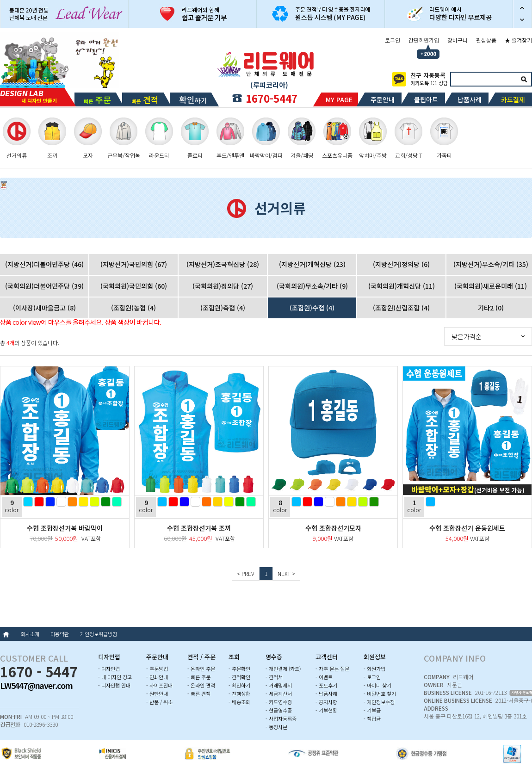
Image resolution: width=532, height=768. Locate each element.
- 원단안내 (157, 694)
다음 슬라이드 (522, 21)
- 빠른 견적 (199, 694)
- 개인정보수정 (379, 702)
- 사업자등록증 (281, 718)
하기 (193, 99)
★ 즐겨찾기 (518, 40)
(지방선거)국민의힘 (134, 264)
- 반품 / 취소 (159, 702)
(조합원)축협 (223, 308)
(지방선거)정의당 (401, 264)
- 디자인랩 (109, 669)
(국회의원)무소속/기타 (312, 286)
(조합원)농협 (133, 308)
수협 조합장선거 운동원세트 (467, 528)
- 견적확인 (239, 677)
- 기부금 (372, 710)
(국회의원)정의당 (223, 286)
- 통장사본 (276, 727)
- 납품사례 (326, 694)
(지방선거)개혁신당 (312, 264)
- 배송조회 (239, 702)
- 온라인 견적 (201, 685)
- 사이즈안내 (159, 685)
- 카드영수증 (279, 702)
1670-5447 (272, 98)
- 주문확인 (239, 669)
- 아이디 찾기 (377, 685)
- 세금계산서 (279, 694)
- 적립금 (372, 718)
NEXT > (286, 573)
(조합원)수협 (312, 308)
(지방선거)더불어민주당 (44, 264)
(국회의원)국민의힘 (134, 286)
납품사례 (470, 99)
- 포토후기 (326, 685)
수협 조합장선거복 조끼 (199, 528)
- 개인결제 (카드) (283, 669)
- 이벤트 (324, 677)
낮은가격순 (467, 336)
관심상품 (486, 40)
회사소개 (30, 634)
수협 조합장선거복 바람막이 (65, 528)
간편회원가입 (424, 40)
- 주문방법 (157, 669)
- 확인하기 (239, 685)
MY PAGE (339, 99)
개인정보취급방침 (99, 634)
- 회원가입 (374, 669)
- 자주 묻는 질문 (332, 669)
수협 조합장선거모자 (333, 528)
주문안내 (383, 99)
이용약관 (60, 634)
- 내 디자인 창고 (115, 677)
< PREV (246, 573)
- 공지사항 (326, 702)
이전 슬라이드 (522, 7)
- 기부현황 (326, 710)
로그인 (393, 40)
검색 (524, 79)
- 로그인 (372, 677)
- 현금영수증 (279, 710)
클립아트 (426, 99)
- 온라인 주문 (201, 669)
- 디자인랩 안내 (114, 685)
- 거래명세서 (279, 685)
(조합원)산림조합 (401, 308)
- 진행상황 (239, 694)
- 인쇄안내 (157, 677)
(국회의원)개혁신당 (402, 286)
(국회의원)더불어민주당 (44, 286)
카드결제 (513, 99)
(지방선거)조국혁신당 (223, 264)
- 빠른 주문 (199, 677)
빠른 (97, 99)
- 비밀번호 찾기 (380, 694)
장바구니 (458, 40)
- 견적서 (274, 677)
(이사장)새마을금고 (44, 308)
